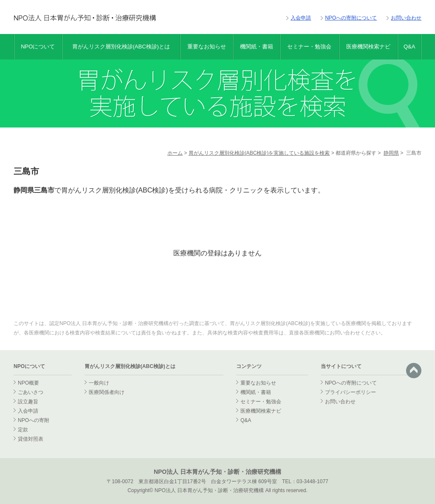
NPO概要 (28, 383)
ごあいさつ (31, 392)
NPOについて (38, 47)
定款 (23, 430)
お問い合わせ (406, 18)
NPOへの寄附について (351, 18)
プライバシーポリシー (350, 392)
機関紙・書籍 (257, 47)
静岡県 (391, 153)
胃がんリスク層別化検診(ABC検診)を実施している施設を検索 (259, 153)
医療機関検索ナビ (368, 47)
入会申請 (301, 18)
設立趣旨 (28, 402)
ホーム (175, 153)
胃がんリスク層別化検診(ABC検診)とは (121, 47)
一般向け (99, 383)
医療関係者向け (107, 392)
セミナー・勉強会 (309, 47)
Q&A (409, 47)
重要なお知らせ (207, 47)
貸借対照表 (31, 439)
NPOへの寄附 (34, 420)
